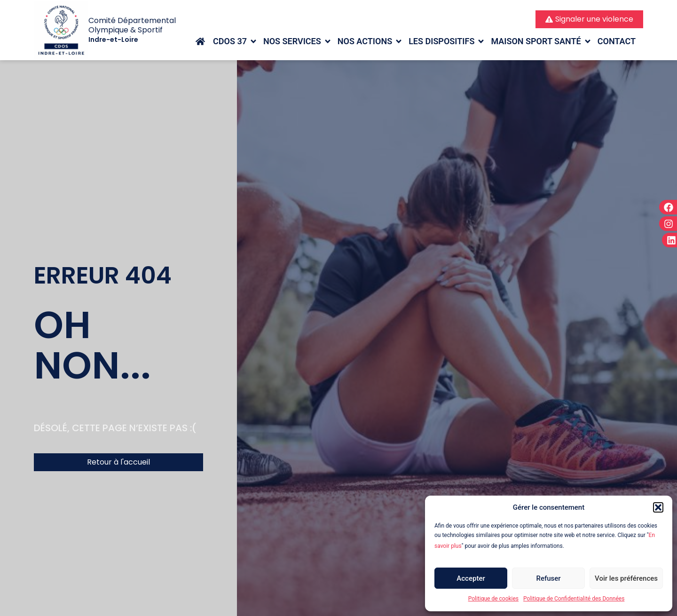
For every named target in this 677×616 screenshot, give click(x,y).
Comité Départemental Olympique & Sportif (132, 25)
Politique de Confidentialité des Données (574, 599)
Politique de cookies (493, 599)
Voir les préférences (626, 578)
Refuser (548, 578)
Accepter (471, 578)
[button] (658, 507)
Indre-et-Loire (113, 39)
